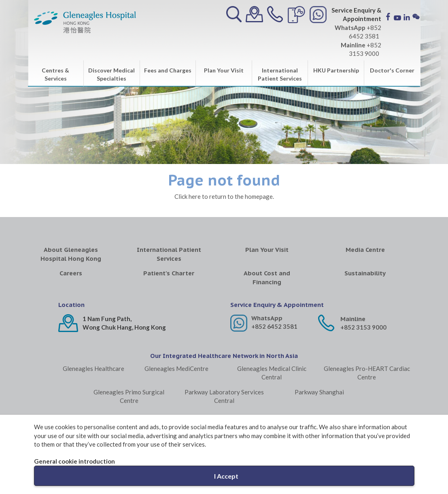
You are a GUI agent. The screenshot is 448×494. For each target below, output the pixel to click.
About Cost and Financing (267, 277)
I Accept (226, 476)
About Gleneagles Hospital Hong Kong (71, 254)
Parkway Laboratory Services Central (224, 396)
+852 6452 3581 (274, 326)
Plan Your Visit (224, 70)
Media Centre (365, 250)
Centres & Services (55, 74)
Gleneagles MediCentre (176, 368)
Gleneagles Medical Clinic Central (272, 373)
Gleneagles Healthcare (93, 368)
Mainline (353, 319)
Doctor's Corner (392, 70)
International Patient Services (280, 74)
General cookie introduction (74, 461)
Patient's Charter (169, 273)
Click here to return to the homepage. (224, 196)
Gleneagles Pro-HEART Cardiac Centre (367, 373)
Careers (71, 273)
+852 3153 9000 (363, 327)
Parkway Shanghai (319, 392)
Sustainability (365, 273)
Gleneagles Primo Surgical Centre (129, 396)
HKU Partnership (336, 70)
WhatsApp (267, 318)
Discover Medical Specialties (111, 74)
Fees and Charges (168, 70)
